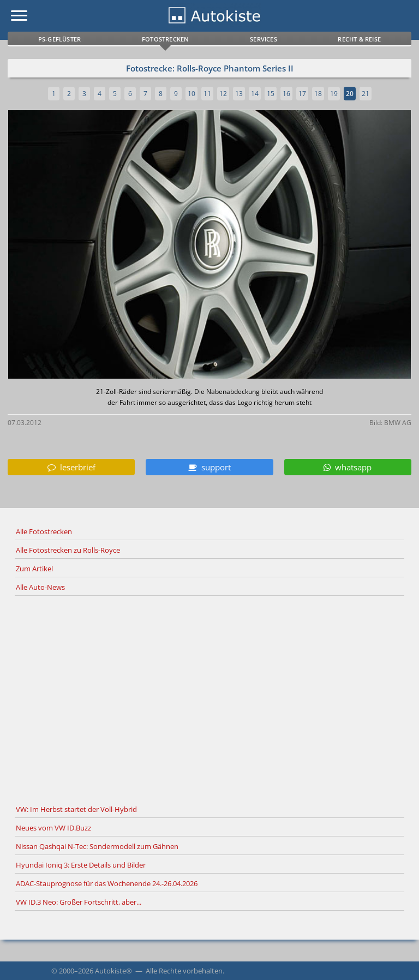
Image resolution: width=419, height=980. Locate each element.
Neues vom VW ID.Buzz (53, 828)
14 (255, 94)
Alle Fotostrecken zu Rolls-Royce (68, 550)
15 (271, 94)
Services (264, 39)
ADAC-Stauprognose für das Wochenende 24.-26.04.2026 (107, 883)
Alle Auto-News (40, 587)
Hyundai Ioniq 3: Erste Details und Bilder (81, 865)
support (209, 467)
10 (191, 94)
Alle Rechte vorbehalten (184, 971)
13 (239, 94)
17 (302, 94)
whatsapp (348, 467)
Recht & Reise (359, 39)
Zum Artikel (34, 569)
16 (286, 94)
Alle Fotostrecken (44, 531)
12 (223, 94)
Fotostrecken (165, 39)
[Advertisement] (209, 698)
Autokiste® (113, 971)
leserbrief (71, 467)
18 (318, 94)
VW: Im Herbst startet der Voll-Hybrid (76, 809)
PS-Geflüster (59, 39)
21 (366, 94)
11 (207, 94)
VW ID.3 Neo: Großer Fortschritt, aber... (79, 902)
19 (334, 94)
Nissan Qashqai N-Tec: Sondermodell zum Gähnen (97, 846)
